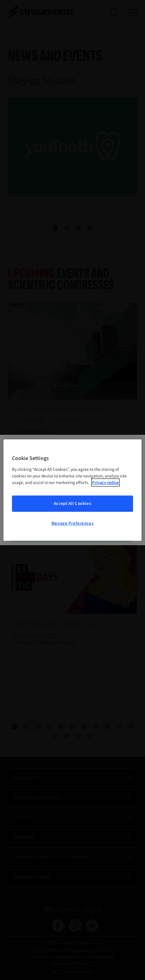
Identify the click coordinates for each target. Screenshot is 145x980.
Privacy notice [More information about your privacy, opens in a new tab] (105, 483)
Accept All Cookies (72, 504)
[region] (72, 490)
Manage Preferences (72, 523)
